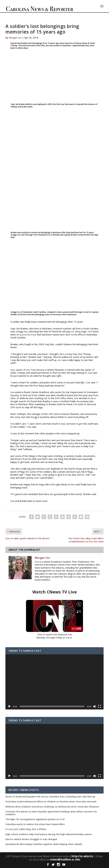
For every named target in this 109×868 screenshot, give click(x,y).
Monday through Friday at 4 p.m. (55, 638)
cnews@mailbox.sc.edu (65, 859)
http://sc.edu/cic (82, 856)
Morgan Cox (15, 38)
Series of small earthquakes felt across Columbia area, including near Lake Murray (50, 797)
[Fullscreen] (100, 706)
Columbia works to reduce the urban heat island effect (35, 824)
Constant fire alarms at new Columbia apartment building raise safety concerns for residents (51, 813)
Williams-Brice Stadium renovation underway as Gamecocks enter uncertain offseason (52, 807)
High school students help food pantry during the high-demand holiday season (49, 834)
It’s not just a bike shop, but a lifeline (26, 829)
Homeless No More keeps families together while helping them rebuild (44, 844)
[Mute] (95, 706)
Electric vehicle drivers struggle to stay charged (31, 839)
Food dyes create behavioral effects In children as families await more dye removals (51, 802)
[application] (54, 682)
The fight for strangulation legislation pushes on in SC (35, 819)
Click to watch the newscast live (55, 634)
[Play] (9, 706)
